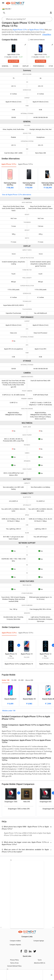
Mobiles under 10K (9, 711)
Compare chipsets (15, 945)
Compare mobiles (15, 941)
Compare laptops (39, 941)
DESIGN (16, 66)
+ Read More (47, 35)
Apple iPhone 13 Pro (37, 30)
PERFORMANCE (39, 66)
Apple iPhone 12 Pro (20, 30)
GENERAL (5, 66)
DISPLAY (26, 66)
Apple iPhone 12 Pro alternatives (20, 195)
